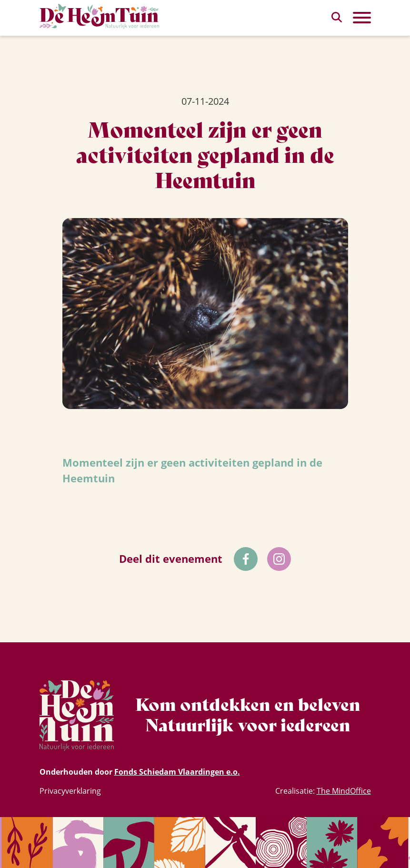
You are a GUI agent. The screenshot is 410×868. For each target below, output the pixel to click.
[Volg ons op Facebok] (246, 559)
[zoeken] (337, 17)
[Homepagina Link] (100, 16)
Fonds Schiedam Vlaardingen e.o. (177, 772)
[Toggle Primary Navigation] (362, 18)
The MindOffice (344, 791)
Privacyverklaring (70, 791)
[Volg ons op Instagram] (279, 559)
